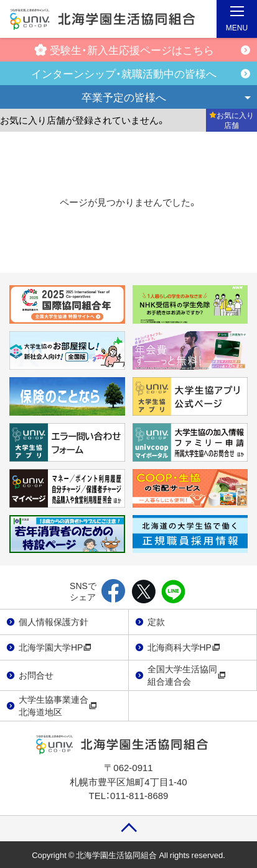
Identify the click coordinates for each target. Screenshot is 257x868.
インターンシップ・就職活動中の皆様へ (124, 73)
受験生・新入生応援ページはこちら (124, 49)
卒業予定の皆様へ (124, 97)
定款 (156, 621)
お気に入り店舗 (231, 120)
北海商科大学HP (184, 647)
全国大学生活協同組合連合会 (187, 675)
